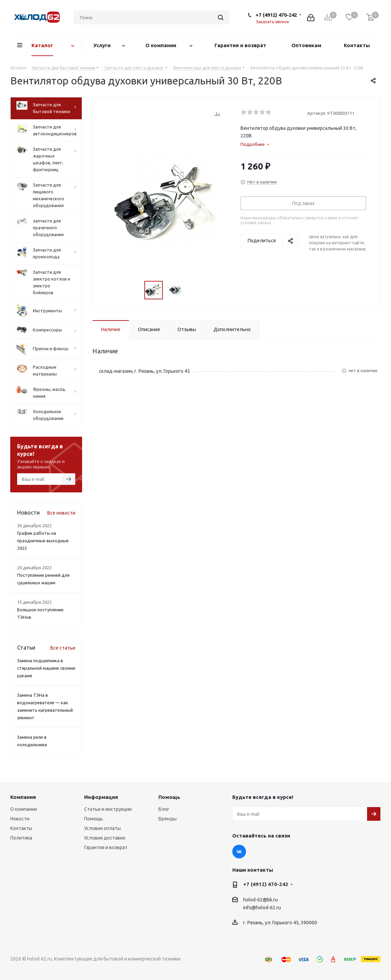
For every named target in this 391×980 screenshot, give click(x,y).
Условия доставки (105, 838)
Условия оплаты (102, 828)
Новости (20, 819)
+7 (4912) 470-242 (276, 15)
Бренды (167, 819)
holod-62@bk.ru (260, 900)
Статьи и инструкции (108, 809)
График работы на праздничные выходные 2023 (43, 541)
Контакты (21, 828)
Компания (23, 797)
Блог (164, 809)
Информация (101, 797)
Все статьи (63, 648)
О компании (24, 809)
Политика (21, 838)
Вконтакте (239, 852)
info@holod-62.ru (262, 908)
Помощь (94, 819)
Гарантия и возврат (106, 847)
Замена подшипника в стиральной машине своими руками (46, 668)
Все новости (61, 513)
